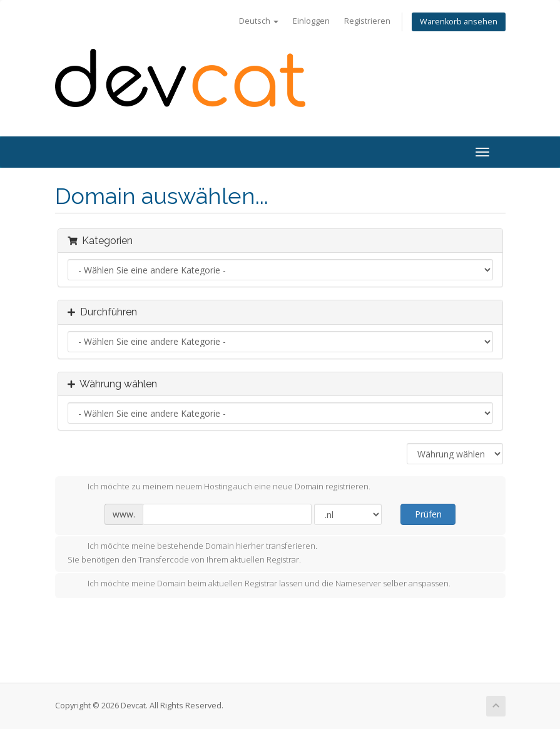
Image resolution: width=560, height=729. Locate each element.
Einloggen (311, 21)
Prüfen (428, 514)
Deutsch (259, 21)
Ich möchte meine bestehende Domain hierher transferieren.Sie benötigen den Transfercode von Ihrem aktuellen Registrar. (192, 553)
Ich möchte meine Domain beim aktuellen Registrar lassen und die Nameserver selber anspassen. (259, 584)
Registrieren (367, 21)
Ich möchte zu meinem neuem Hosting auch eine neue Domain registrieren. (219, 487)
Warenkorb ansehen (459, 22)
